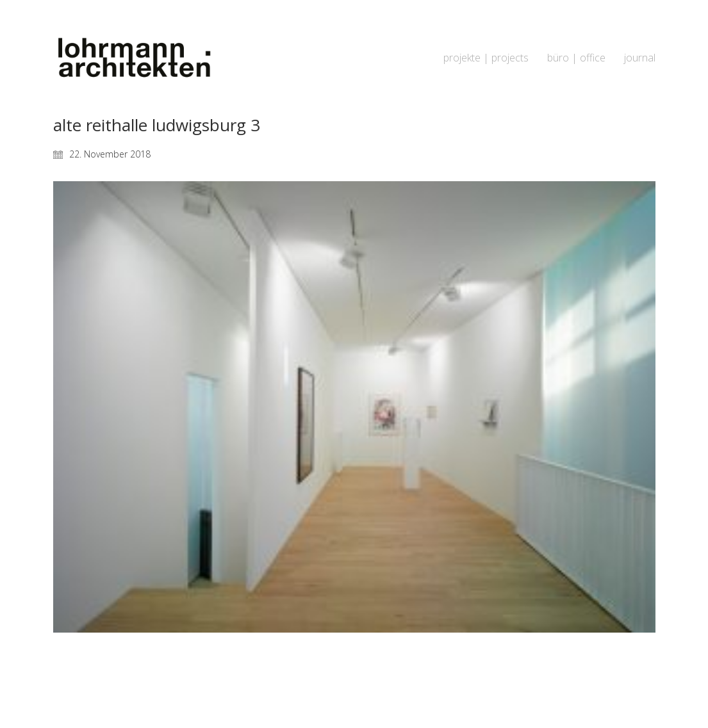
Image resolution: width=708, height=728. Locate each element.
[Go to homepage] (133, 58)
